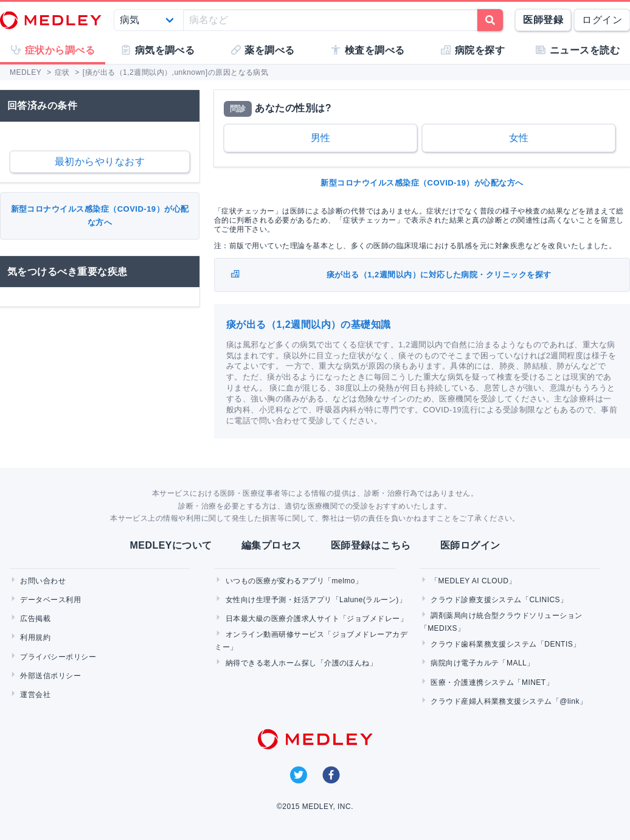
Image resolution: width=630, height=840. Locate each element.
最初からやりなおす (100, 161)
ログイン (602, 20)
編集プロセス (272, 545)
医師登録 (543, 20)
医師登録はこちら (371, 545)
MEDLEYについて (171, 545)
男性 (321, 138)
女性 (519, 138)
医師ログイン (470, 545)
